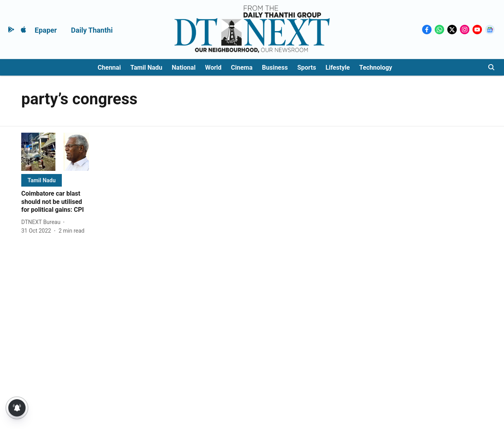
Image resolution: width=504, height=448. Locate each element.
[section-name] (42, 180)
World (213, 68)
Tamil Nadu (146, 68)
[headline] (55, 202)
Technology (376, 68)
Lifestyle (338, 68)
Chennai (109, 68)
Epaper (46, 30)
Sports (307, 68)
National (183, 68)
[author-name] (42, 222)
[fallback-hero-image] (55, 152)
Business (275, 68)
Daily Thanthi (92, 30)
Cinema (242, 68)
